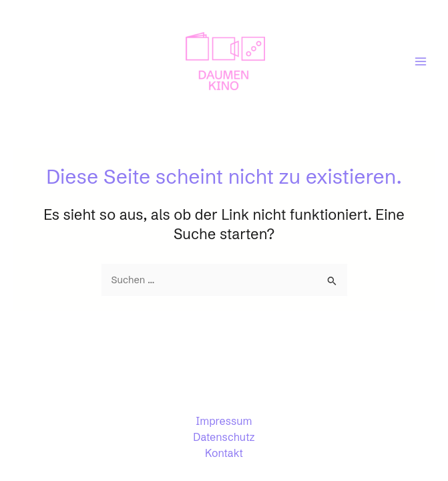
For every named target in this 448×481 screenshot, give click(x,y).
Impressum (224, 421)
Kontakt (224, 453)
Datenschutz (224, 437)
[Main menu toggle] (421, 61)
